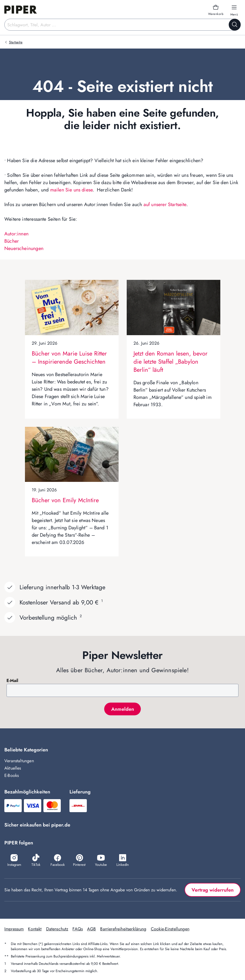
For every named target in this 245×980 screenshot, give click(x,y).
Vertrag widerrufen (213, 890)
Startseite (16, 42)
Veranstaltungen (19, 761)
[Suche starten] (235, 25)
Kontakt (35, 929)
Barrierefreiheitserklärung (123, 929)
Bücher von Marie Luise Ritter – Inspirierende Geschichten (69, 357)
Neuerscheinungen (24, 248)
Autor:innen (16, 234)
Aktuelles (13, 768)
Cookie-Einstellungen (170, 929)
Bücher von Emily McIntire (65, 500)
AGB (91, 929)
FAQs (78, 929)
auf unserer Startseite (165, 204)
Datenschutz (57, 929)
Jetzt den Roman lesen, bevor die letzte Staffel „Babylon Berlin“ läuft (171, 361)
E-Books (12, 775)
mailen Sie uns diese (71, 190)
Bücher (12, 241)
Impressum (14, 929)
